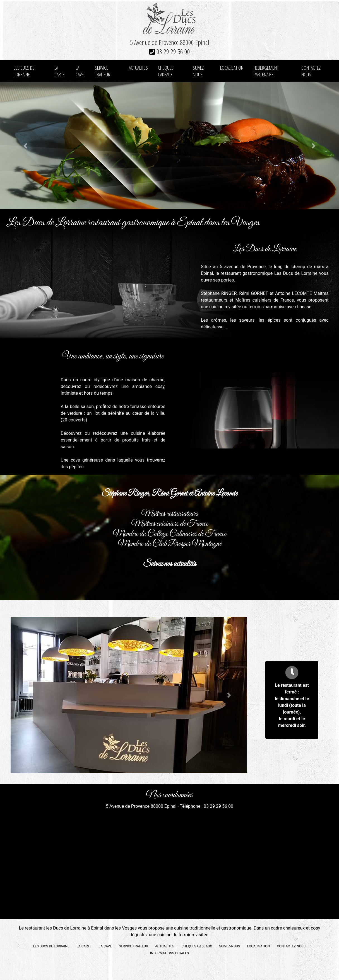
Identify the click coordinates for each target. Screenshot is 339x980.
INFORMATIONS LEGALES (169, 953)
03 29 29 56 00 (170, 51)
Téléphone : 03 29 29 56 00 (206, 806)
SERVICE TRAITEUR (103, 71)
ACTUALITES (138, 68)
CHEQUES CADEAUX (166, 71)
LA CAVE (80, 71)
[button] (25, 146)
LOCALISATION (232, 68)
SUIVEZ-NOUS (199, 71)
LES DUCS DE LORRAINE (24, 71)
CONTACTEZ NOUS (311, 71)
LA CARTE (60, 71)
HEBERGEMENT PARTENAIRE (266, 71)
